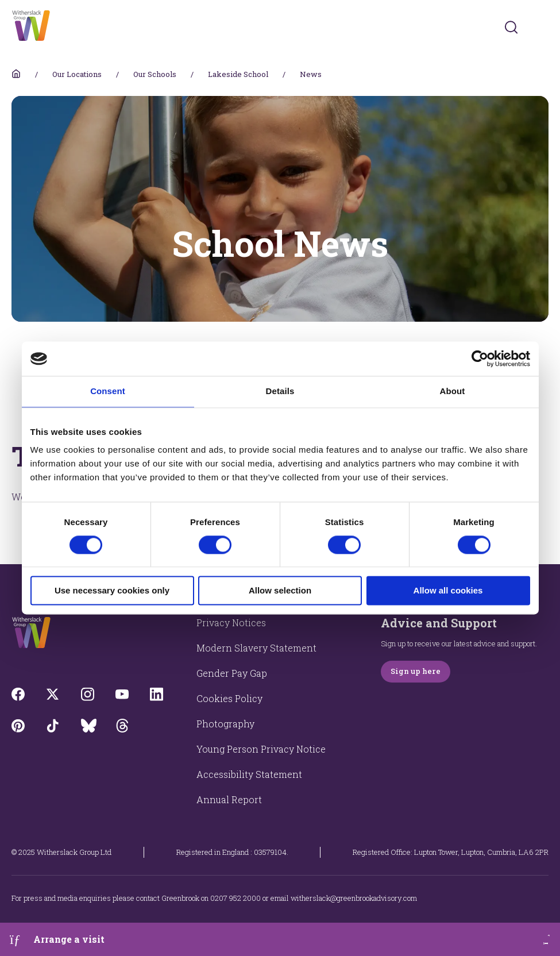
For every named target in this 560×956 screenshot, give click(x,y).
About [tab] (453, 391)
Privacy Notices (231, 622)
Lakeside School (238, 74)
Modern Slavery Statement (256, 648)
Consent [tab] (108, 391)
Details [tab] (280, 391)
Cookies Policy (229, 698)
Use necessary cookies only (112, 591)
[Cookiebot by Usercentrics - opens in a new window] (480, 358)
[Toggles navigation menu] (541, 27)
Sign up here (416, 671)
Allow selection (280, 591)
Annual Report (229, 799)
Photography (225, 724)
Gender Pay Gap (232, 673)
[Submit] (511, 27)
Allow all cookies (448, 591)
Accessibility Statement (249, 774)
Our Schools (155, 74)
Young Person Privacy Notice (261, 749)
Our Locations (77, 74)
